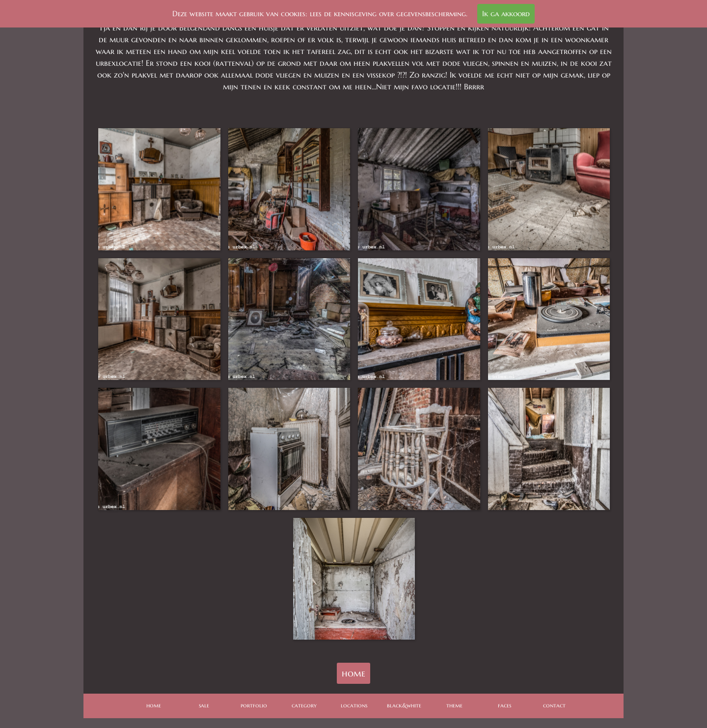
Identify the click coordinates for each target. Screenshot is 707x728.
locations (354, 705)
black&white (404, 705)
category (304, 705)
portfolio (254, 705)
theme (454, 705)
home (353, 673)
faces (504, 705)
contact (554, 705)
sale (204, 705)
